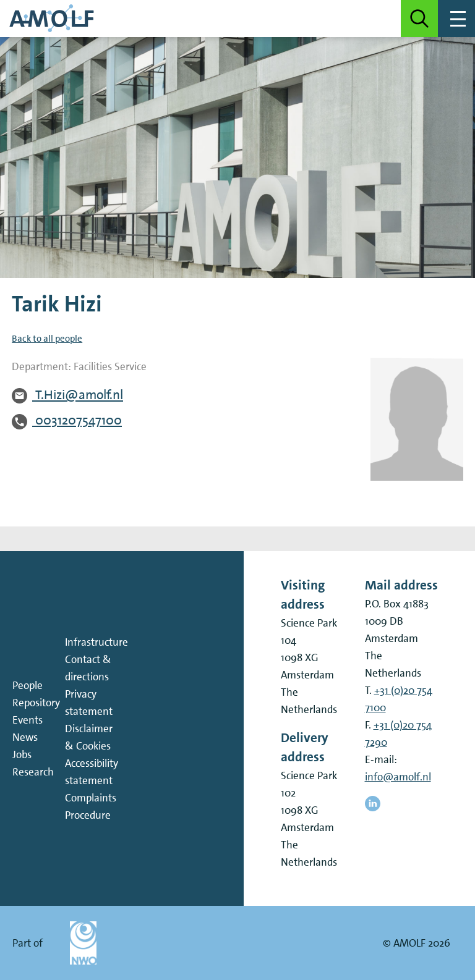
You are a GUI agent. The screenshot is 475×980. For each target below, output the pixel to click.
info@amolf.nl (398, 777)
